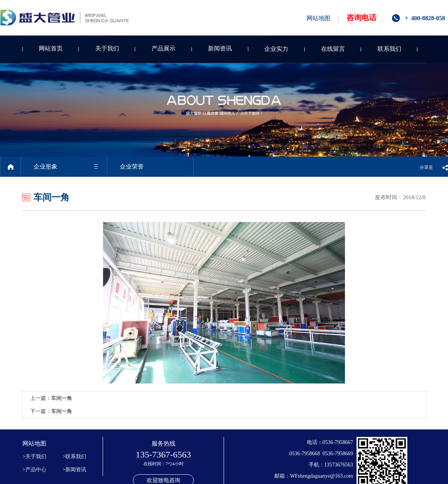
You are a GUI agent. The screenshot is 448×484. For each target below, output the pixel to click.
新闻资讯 (220, 48)
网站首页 (51, 48)
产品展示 (164, 48)
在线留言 (333, 49)
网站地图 (318, 18)
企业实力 (276, 49)
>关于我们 (34, 457)
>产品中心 (34, 470)
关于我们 (107, 48)
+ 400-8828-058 (425, 18)
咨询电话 (361, 18)
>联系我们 (75, 457)
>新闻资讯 (75, 470)
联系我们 (389, 49)
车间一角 (62, 398)
